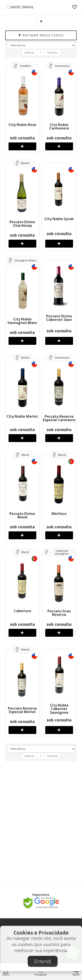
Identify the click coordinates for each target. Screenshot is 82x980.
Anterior (30, 53)
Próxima (52, 53)
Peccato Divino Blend (22, 515)
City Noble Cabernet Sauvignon (59, 709)
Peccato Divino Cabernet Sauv (59, 318)
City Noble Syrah (59, 219)
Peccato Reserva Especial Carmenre (59, 418)
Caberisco (22, 611)
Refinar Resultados (41, 35)
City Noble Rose (22, 125)
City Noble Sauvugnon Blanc (22, 321)
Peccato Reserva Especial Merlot (22, 710)
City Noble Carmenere (59, 127)
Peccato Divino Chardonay (22, 224)
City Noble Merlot (22, 416)
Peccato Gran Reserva (59, 613)
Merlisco (59, 514)
